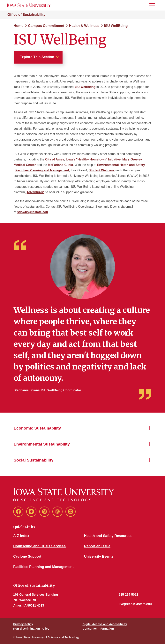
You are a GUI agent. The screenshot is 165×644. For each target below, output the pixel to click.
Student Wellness (102, 170)
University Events (99, 556)
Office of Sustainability (26, 15)
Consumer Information (98, 628)
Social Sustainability (34, 460)
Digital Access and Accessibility (105, 624)
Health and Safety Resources (108, 536)
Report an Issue (97, 546)
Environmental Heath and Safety (121, 165)
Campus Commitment (46, 26)
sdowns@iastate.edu (33, 212)
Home (19, 26)
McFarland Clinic (60, 165)
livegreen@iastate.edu (135, 604)
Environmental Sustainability (42, 444)
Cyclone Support (27, 556)
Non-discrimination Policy (31, 628)
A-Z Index (21, 536)
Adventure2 (35, 192)
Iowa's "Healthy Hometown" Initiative (93, 159)
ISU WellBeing (85, 87)
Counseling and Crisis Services (39, 546)
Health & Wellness (84, 26)
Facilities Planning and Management (42, 170)
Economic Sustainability (37, 428)
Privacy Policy (23, 624)
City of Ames (55, 159)
